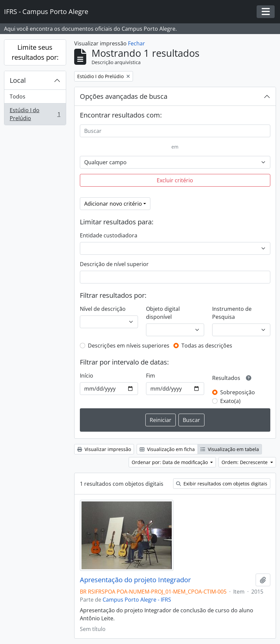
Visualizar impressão (104, 449)
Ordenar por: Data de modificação (170, 462)
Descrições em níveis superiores (129, 346)
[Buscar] (175, 131)
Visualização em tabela (230, 449)
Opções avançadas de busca (124, 96)
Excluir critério (175, 180)
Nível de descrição (103, 309)
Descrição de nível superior (114, 264)
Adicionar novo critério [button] (113, 204)
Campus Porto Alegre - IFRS (137, 600)
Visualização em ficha (167, 449)
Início (87, 376)
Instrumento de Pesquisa (232, 313)
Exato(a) (230, 401)
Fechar (136, 43)
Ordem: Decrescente (245, 462)
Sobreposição (238, 392)
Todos (18, 96)
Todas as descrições (207, 346)
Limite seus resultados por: (35, 52)
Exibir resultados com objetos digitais (222, 484)
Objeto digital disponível (163, 313)
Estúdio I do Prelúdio (35, 114)
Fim (151, 376)
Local (18, 80)
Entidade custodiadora (109, 235)
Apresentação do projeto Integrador (135, 580)
